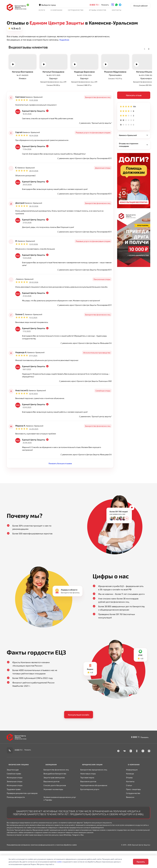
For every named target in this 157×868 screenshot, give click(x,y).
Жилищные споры (15, 797)
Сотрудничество (76, 10)
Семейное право (14, 793)
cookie (59, 862)
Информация (132, 789)
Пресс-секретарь (134, 808)
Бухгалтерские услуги (90, 808)
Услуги (42, 10)
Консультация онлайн (79, 736)
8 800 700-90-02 (98, 5)
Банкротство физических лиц (56, 789)
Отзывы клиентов (98, 10)
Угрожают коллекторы (53, 808)
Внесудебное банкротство (55, 793)
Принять (141, 862)
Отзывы (130, 797)
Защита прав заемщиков (54, 797)
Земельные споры (15, 801)
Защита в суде (13, 789)
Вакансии (130, 816)
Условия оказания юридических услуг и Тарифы (60, 818)
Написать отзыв (134, 112)
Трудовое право (14, 808)
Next (145, 52)
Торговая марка (87, 797)
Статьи (129, 804)
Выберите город (47, 5)
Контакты (117, 10)
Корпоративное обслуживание (94, 804)
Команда (130, 793)
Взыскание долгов (51, 801)
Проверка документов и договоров (22, 812)
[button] (65, 40)
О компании (56, 10)
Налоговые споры (88, 793)
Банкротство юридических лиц (94, 789)
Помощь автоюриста (16, 816)
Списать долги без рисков (55, 804)
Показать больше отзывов (60, 484)
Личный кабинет (141, 6)
